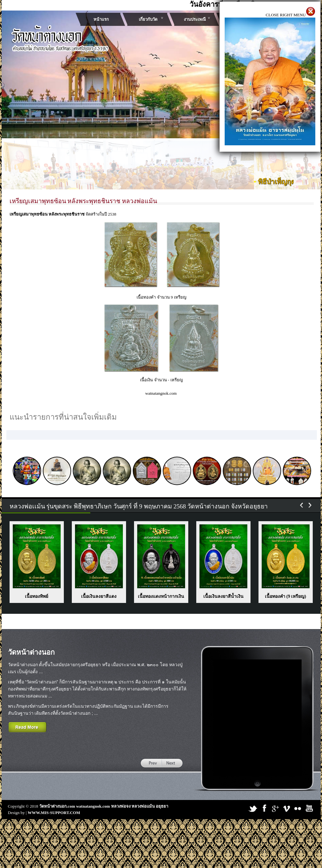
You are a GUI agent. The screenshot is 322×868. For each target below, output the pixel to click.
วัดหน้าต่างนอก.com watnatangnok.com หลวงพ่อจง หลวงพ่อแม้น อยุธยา (104, 806)
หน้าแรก (101, 19)
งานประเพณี (195, 19)
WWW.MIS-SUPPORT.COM (54, 813)
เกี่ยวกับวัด (148, 19)
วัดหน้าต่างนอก (31, 652)
